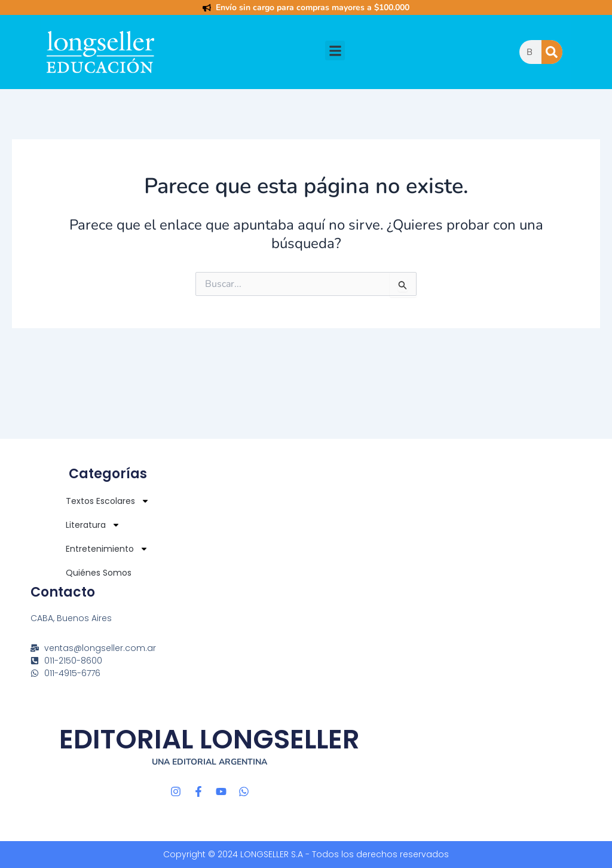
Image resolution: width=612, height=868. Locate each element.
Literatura (93, 525)
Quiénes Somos (99, 573)
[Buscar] (552, 52)
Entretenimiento (107, 549)
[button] (335, 51)
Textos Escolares (108, 501)
